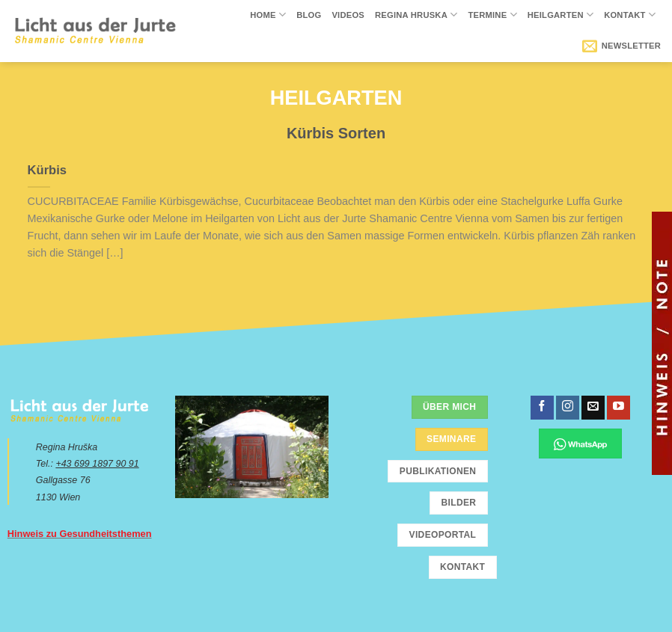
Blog (309, 15)
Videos (348, 15)
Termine (492, 15)
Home (268, 15)
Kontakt (630, 15)
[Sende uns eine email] (593, 408)
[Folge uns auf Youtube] (618, 408)
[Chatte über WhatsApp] (580, 444)
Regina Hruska (416, 15)
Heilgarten (560, 15)
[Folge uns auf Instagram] (568, 408)
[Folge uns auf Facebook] (542, 408)
